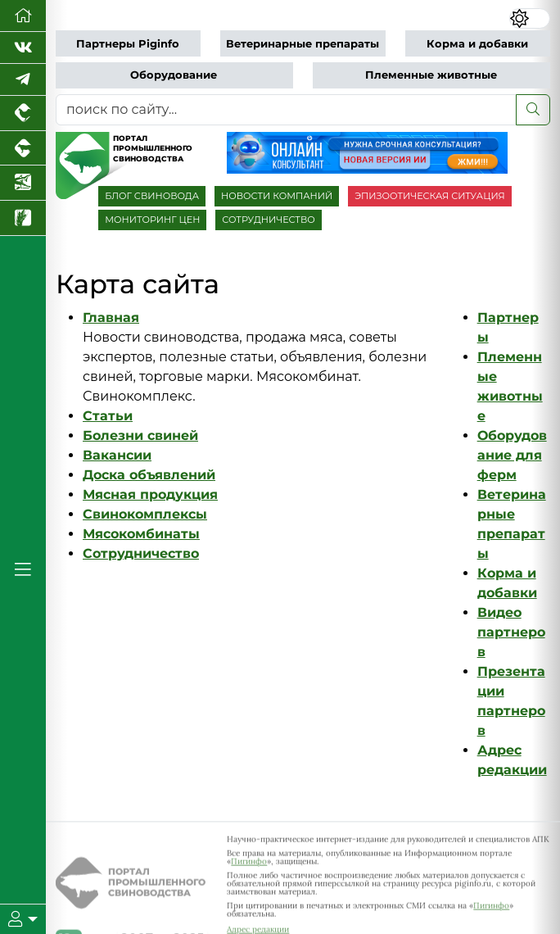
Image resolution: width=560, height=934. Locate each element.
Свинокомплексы (145, 514)
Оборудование (174, 75)
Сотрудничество (141, 553)
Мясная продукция (150, 494)
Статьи (108, 416)
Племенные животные (431, 75)
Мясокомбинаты (141, 534)
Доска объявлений (149, 475)
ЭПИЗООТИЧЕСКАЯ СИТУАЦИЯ (429, 196)
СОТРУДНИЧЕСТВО (269, 220)
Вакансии (117, 455)
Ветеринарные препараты (303, 44)
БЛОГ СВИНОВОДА (152, 196)
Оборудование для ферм (512, 455)
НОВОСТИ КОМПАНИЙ (277, 196)
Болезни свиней (140, 435)
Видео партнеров (511, 632)
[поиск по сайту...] (286, 110)
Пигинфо (249, 866)
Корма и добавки (477, 44)
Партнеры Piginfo (128, 44)
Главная (111, 317)
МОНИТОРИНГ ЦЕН (152, 220)
